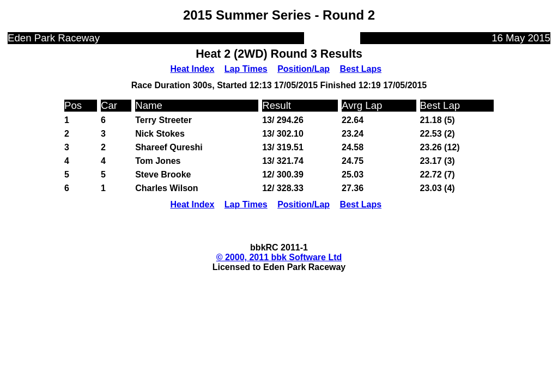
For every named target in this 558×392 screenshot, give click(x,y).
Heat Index (192, 69)
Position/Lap (304, 69)
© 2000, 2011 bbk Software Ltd (279, 257)
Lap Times (246, 69)
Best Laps (361, 69)
